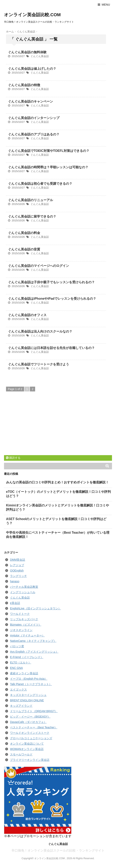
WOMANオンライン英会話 (27, 749)
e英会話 (15, 603)
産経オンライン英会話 (24, 673)
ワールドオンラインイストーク (30, 733)
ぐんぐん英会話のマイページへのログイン (39, 266)
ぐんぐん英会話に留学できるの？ (32, 216)
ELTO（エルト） (21, 662)
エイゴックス (18, 690)
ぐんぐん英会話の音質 (24, 249)
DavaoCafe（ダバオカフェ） (28, 722)
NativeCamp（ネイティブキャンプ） (33, 641)
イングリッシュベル (23, 592)
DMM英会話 (18, 560)
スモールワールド (21, 754)
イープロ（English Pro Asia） (29, 679)
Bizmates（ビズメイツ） (26, 625)
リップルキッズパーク (24, 619)
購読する (13, 458)
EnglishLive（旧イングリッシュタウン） (36, 608)
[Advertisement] (34, 427)
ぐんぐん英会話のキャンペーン (31, 101)
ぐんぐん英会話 (40, 56)
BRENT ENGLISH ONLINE (27, 700)
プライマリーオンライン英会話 (30, 760)
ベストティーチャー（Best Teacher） (34, 727)
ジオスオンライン (21, 630)
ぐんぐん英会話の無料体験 (27, 52)
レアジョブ (17, 565)
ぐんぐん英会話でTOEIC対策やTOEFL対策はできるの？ (49, 151)
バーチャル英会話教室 (24, 587)
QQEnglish (17, 571)
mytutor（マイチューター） (27, 635)
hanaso (15, 581)
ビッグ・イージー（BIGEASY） (30, 717)
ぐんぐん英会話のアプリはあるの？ (34, 134)
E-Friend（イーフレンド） (27, 657)
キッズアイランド (21, 706)
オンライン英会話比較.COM (32, 15)
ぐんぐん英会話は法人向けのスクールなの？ (40, 331)
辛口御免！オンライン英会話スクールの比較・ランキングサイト (58, 850)
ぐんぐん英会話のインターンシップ (34, 118)
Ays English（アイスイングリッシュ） (34, 652)
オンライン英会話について (27, 744)
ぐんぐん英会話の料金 (24, 233)
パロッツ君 (17, 646)
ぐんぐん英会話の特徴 (24, 85)
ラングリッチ (18, 576)
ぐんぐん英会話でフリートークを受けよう (39, 364)
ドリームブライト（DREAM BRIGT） (34, 711)
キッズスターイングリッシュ (28, 695)
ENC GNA (16, 668)
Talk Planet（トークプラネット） (31, 684)
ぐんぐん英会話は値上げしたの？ (32, 69)
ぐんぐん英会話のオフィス (27, 315)
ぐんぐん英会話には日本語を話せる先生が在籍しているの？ (51, 348)
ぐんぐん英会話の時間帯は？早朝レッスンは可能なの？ (48, 167)
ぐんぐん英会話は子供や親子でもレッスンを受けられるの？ (51, 282)
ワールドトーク (20, 614)
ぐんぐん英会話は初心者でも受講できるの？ (40, 184)
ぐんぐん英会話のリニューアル (31, 200)
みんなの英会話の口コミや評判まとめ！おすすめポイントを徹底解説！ (57, 482)
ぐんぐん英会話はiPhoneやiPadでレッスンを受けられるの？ (52, 299)
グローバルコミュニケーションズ (31, 738)
